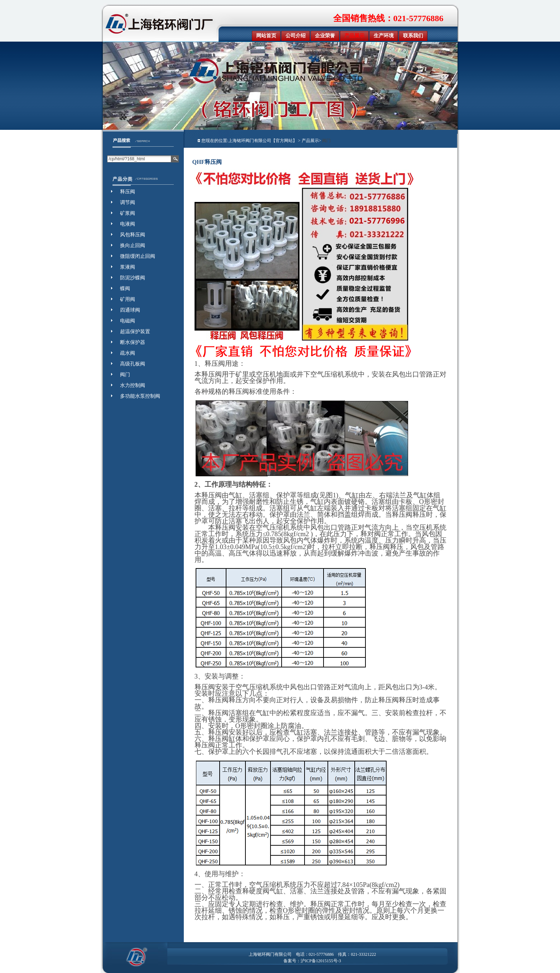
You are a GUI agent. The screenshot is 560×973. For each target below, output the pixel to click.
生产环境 (384, 36)
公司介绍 (296, 36)
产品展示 (354, 36)
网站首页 (266, 36)
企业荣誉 (325, 36)
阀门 (326, 141)
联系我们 (413, 36)
